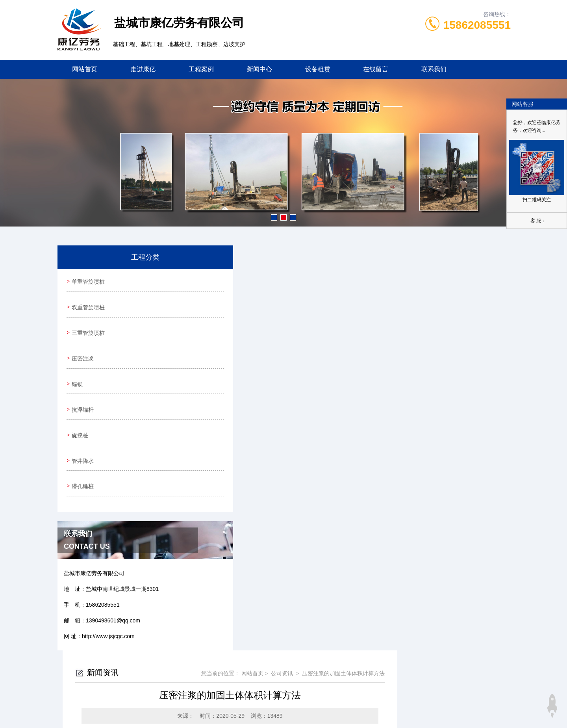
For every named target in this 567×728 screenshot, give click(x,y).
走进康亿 (143, 69)
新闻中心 (259, 69)
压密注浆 (82, 347)
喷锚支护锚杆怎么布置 (239, 415)
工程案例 (201, 69)
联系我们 (434, 69)
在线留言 (376, 69)
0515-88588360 (243, 670)
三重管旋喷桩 (87, 325)
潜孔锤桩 (82, 460)
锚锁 (76, 370)
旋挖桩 (79, 415)
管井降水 (82, 437)
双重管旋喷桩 (87, 303)
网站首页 (85, 69)
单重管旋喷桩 (87, 280)
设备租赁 (318, 69)
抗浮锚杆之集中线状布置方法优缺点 (255, 401)
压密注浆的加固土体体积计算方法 (457, 268)
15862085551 (477, 25)
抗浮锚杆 (82, 392)
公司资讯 (395, 268)
